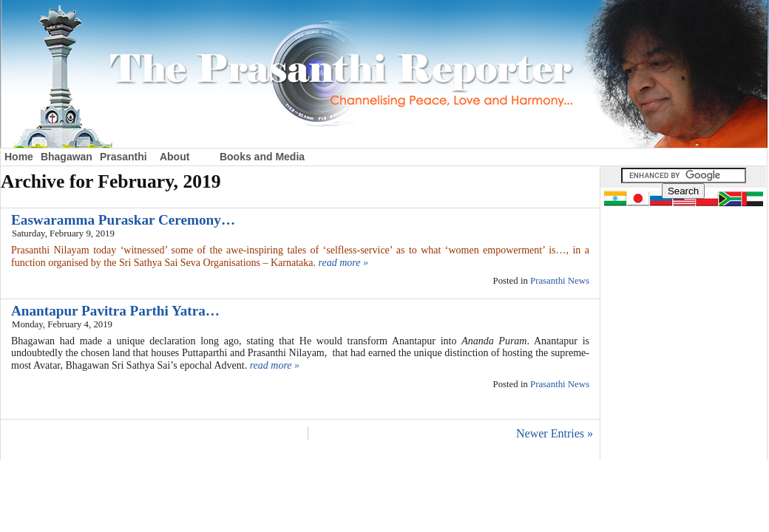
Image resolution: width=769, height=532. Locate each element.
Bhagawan (67, 157)
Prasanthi (123, 157)
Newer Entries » (555, 433)
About (175, 157)
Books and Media (262, 157)
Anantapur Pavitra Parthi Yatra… (115, 311)
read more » (343, 263)
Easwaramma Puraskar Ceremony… (123, 220)
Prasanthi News (560, 281)
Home (19, 157)
